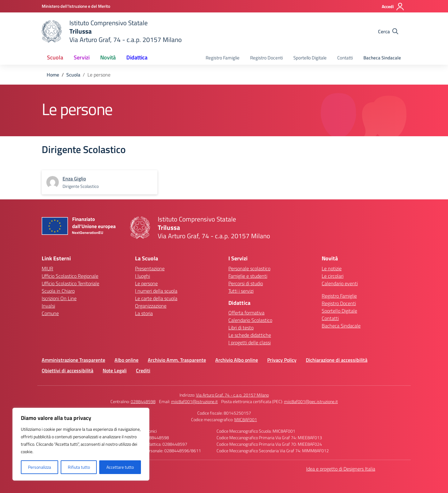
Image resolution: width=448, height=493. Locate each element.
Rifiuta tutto (79, 467)
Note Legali (115, 370)
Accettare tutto (120, 467)
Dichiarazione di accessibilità (337, 360)
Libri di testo (241, 328)
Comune (50, 313)
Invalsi (48, 306)
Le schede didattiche (250, 335)
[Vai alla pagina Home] (53, 75)
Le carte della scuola (156, 298)
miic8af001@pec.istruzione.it (311, 401)
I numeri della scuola (156, 291)
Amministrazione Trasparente (73, 360)
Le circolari (333, 276)
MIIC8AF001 (246, 419)
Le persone (146, 283)
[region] (81, 444)
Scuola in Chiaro (58, 291)
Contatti (345, 58)
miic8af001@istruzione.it (194, 401)
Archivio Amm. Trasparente (177, 360)
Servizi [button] (82, 57)
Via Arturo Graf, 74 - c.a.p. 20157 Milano (232, 395)
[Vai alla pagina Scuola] (73, 75)
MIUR (47, 268)
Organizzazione (151, 306)
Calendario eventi (340, 283)
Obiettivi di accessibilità (68, 370)
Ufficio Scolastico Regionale (70, 276)
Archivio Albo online (237, 360)
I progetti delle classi (250, 342)
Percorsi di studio (246, 283)
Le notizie (332, 268)
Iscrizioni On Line (59, 298)
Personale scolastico (249, 268)
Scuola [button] (55, 57)
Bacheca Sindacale (382, 58)
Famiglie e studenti (248, 276)
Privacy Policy (282, 360)
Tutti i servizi (241, 291)
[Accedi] (393, 7)
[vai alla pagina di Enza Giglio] (74, 179)
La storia (144, 313)
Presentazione (150, 268)
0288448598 (143, 401)
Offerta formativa (246, 313)
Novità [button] (108, 57)
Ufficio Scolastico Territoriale (70, 283)
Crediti (143, 370)
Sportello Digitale (310, 58)
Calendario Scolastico (250, 320)
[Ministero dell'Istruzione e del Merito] (76, 6)
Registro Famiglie (223, 58)
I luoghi (142, 276)
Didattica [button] (137, 57)
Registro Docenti (266, 58)
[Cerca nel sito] (388, 31)
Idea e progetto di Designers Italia (341, 469)
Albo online (126, 360)
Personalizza (40, 467)
